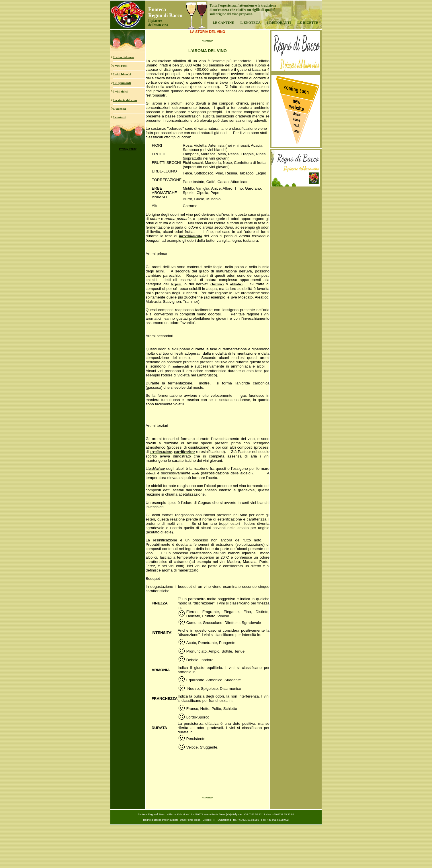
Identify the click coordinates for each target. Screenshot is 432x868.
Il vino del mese (124, 57)
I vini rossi (120, 66)
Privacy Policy (128, 149)
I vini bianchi (122, 74)
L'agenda (120, 109)
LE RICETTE (308, 23)
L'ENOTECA (250, 23)
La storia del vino (125, 100)
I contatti (119, 117)
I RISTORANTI (279, 23)
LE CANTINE (223, 23)
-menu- (208, 40)
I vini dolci (120, 91)
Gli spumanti (122, 83)
